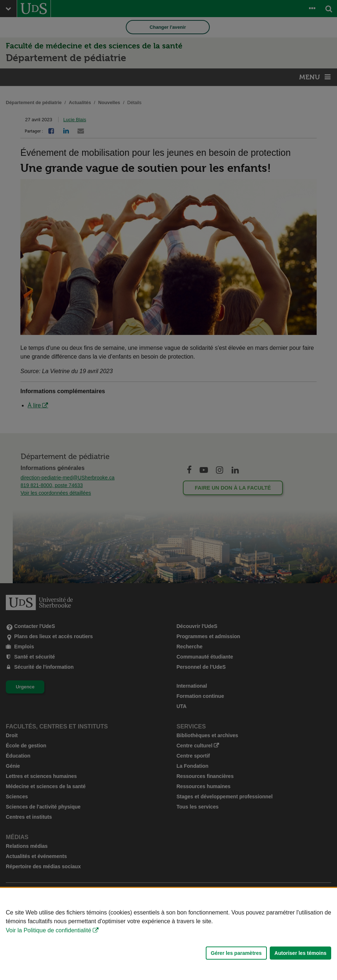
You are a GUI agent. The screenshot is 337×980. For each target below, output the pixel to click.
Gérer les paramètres (236, 953)
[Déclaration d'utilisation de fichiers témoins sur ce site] (168, 934)
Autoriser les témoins (300, 953)
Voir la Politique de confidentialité (49, 930)
